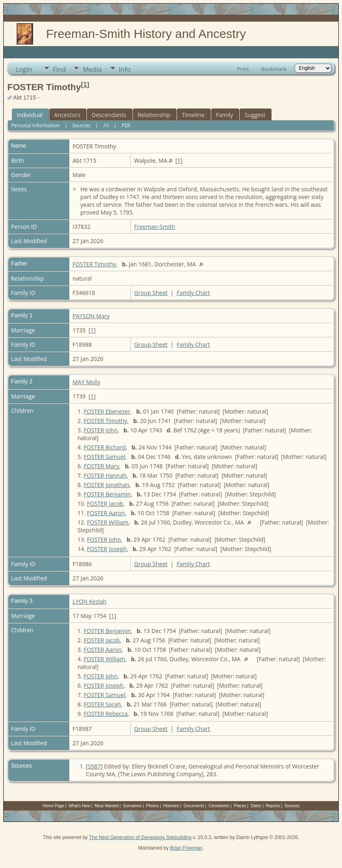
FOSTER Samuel (104, 457)
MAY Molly (86, 382)
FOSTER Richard (105, 447)
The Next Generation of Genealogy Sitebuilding (140, 837)
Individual (30, 115)
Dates (256, 806)
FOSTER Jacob (105, 504)
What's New (79, 806)
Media (92, 69)
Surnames (132, 806)
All (106, 125)
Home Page (54, 806)
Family (225, 115)
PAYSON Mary (91, 316)
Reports (273, 806)
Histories (171, 806)
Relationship (154, 115)
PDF (126, 125)
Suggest (255, 115)
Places (240, 806)
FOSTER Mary (101, 466)
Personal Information (35, 125)
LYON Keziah (89, 601)
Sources (81, 125)
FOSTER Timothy (94, 264)
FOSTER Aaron (106, 513)
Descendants (109, 115)
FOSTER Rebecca (106, 714)
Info (125, 69)
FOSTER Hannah (105, 475)
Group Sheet (151, 293)
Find (60, 69)
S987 (94, 766)
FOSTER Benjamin (107, 494)
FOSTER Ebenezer (107, 411)
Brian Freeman (186, 848)
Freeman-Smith (154, 227)
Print (243, 69)
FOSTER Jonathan (106, 485)
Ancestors (67, 115)
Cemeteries (219, 806)
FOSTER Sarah (102, 704)
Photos (152, 806)
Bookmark (274, 69)
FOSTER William (107, 522)
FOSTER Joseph (107, 549)
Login (24, 69)
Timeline (193, 115)
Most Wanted (107, 806)
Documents (194, 806)
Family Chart (193, 293)
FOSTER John (100, 430)
